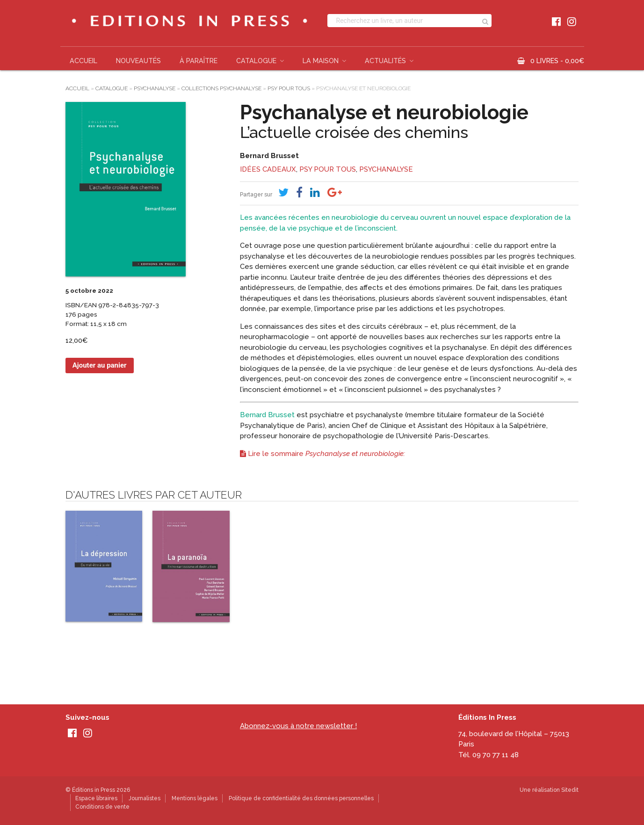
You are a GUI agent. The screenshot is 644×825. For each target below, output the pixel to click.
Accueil (83, 61)
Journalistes (145, 798)
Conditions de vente (102, 807)
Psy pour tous (289, 88)
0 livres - (557, 61)
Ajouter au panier (100, 365)
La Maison (321, 61)
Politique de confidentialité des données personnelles (301, 798)
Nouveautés (138, 61)
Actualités (385, 61)
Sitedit (570, 790)
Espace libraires (96, 798)
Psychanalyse (155, 88)
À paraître (199, 61)
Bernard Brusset (269, 156)
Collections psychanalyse (221, 88)
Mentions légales (195, 798)
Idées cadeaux (268, 169)
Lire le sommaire (322, 454)
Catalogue (256, 61)
